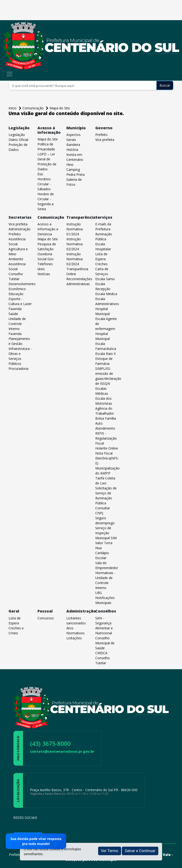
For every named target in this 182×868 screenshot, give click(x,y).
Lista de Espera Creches (101, 259)
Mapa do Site (60, 108)
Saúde (13, 314)
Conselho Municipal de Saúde (105, 643)
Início (13, 108)
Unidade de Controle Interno (17, 324)
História (72, 150)
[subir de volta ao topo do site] (174, 861)
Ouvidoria (45, 254)
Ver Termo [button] (110, 851)
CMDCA (101, 653)
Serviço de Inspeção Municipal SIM (106, 533)
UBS (99, 593)
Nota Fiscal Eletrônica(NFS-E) (107, 458)
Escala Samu (105, 279)
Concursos (46, 618)
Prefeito (101, 135)
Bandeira (73, 145)
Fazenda (15, 309)
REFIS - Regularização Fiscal (106, 438)
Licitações (74, 638)
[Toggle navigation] (9, 74)
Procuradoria (18, 369)
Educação (16, 294)
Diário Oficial (18, 140)
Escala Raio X (105, 354)
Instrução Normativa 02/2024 (75, 244)
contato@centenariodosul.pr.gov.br (62, 751)
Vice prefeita (105, 140)
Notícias (44, 274)
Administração (20, 229)
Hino (70, 165)
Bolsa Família (106, 418)
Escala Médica (106, 294)
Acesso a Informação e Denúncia (48, 229)
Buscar (165, 85)
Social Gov (45, 259)
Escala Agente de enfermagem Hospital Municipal (106, 329)
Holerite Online (107, 448)
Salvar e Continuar (140, 851)
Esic (40, 174)
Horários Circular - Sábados (44, 184)
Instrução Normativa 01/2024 (75, 229)
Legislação (17, 135)
